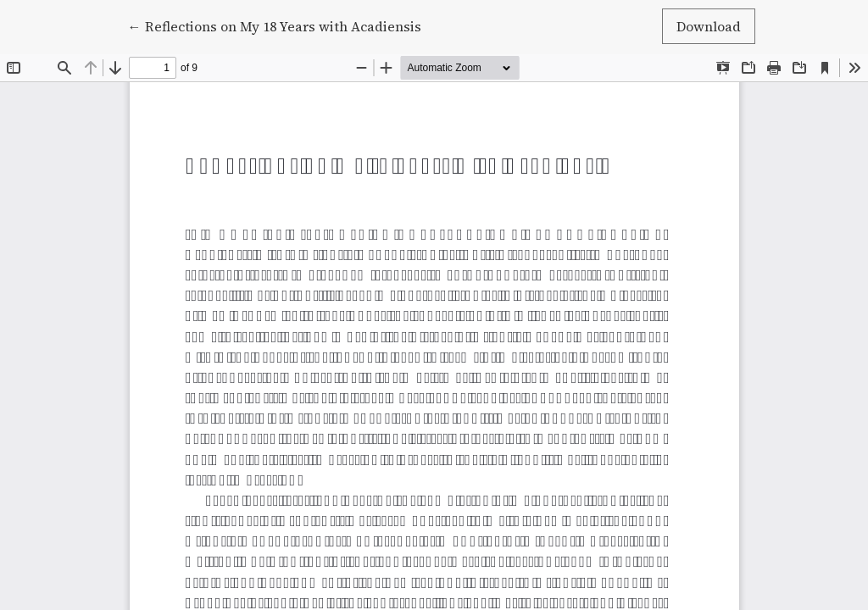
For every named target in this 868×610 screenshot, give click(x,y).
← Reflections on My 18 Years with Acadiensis (275, 25)
